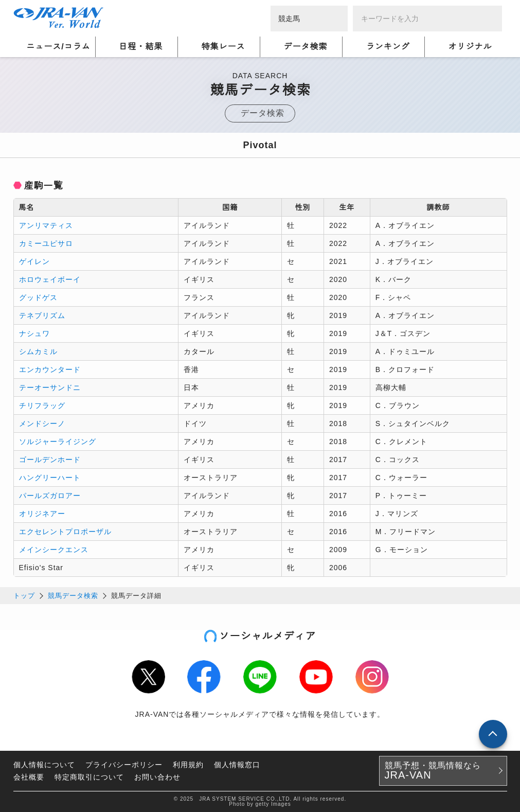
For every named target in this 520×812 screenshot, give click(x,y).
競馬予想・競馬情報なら (433, 771)
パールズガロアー (50, 496)
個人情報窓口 (237, 765)
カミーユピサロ (46, 243)
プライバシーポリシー (124, 765)
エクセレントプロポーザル (65, 532)
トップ (24, 596)
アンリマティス (46, 225)
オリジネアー (42, 514)
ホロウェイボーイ (50, 279)
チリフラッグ (42, 405)
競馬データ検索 (73, 596)
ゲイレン (34, 261)
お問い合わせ (157, 777)
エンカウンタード (50, 369)
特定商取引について (89, 777)
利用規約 (188, 765)
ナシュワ (34, 333)
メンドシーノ (42, 423)
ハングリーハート (50, 478)
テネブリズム (42, 315)
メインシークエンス (54, 550)
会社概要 (29, 777)
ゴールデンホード (50, 460)
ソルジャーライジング (58, 442)
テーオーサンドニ (50, 387)
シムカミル (38, 351)
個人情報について (44, 765)
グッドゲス (38, 297)
